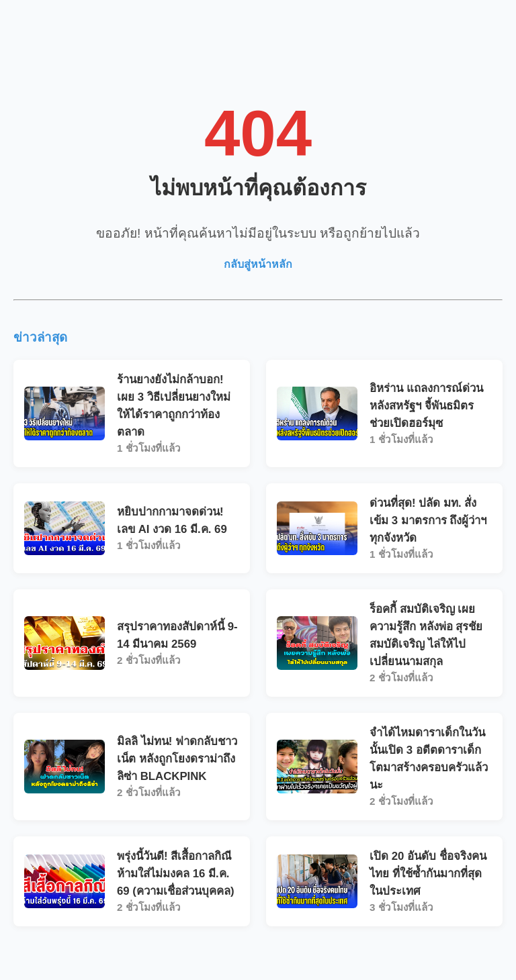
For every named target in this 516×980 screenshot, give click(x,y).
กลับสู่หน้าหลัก (258, 264)
